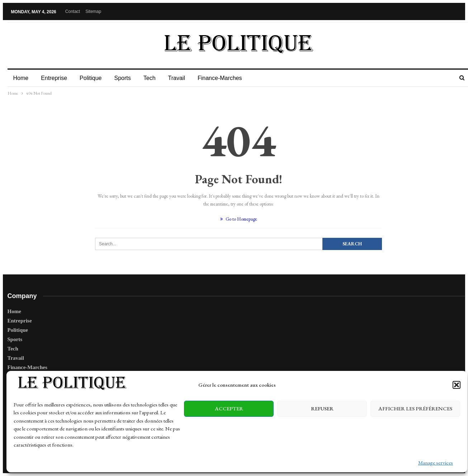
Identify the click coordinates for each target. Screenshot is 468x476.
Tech (150, 78)
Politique (91, 78)
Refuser (322, 408)
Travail (177, 78)
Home (21, 78)
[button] (457, 385)
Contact (73, 11)
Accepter (229, 408)
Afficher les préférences (415, 408)
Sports (122, 78)
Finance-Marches (220, 78)
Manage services (436, 463)
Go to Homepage (239, 219)
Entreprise (54, 78)
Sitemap (93, 11)
